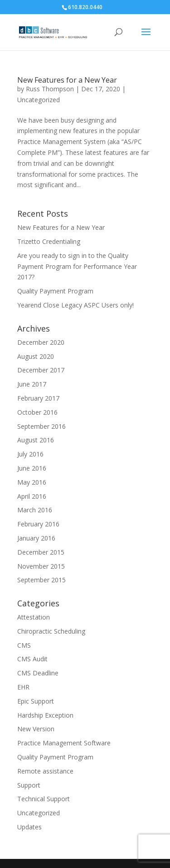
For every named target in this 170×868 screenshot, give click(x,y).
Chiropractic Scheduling (51, 631)
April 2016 (32, 496)
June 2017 (32, 384)
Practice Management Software (64, 743)
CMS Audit (32, 659)
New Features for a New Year (67, 80)
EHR (23, 687)
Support (29, 785)
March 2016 (35, 510)
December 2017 (41, 370)
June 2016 (32, 468)
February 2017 (38, 398)
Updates (29, 827)
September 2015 (41, 580)
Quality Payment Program (55, 291)
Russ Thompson (50, 89)
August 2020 (36, 356)
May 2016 (32, 482)
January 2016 (36, 538)
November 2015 (41, 566)
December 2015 (41, 552)
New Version (36, 729)
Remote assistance (45, 771)
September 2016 (41, 426)
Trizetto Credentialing (49, 241)
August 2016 (36, 440)
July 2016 (30, 454)
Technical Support (44, 799)
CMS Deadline (38, 673)
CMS (24, 645)
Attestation (34, 617)
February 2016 (38, 524)
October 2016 (37, 412)
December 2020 (41, 342)
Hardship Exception (45, 715)
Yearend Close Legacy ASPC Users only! (75, 305)
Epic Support (36, 701)
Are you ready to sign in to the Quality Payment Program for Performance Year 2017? (77, 266)
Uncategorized (39, 100)
